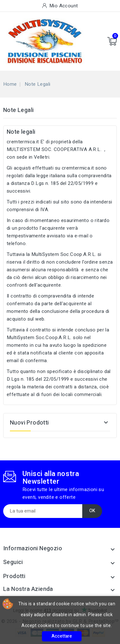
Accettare (62, 636)
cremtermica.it (23, 142)
